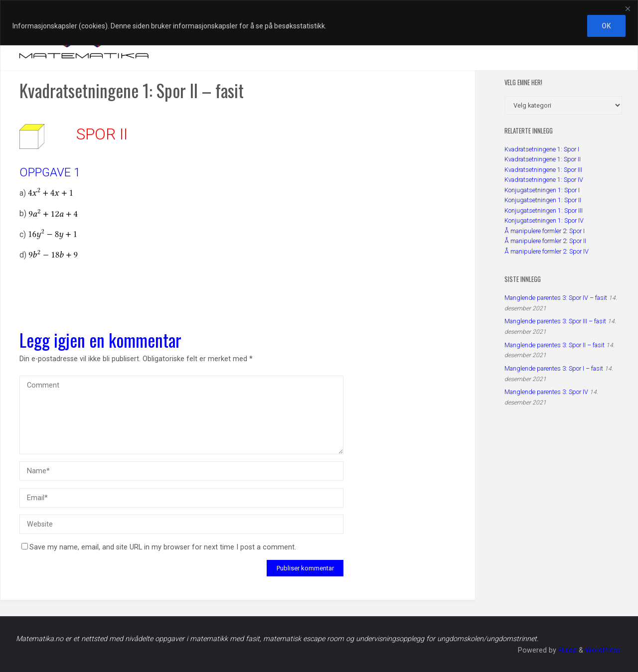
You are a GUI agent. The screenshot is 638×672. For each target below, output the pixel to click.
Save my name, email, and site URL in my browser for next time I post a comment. (159, 547)
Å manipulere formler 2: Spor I (545, 231)
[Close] (628, 8)
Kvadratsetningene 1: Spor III (543, 170)
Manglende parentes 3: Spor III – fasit (555, 321)
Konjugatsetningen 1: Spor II (543, 200)
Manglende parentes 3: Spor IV (546, 392)
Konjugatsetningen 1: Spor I (542, 190)
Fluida (566, 650)
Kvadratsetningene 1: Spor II (543, 159)
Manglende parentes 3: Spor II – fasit (555, 345)
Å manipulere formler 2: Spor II (545, 241)
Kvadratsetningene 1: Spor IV (544, 180)
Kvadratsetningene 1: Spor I (542, 149)
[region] (319, 23)
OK (606, 26)
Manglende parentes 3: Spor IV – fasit (556, 298)
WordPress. (604, 650)
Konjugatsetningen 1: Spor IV (544, 220)
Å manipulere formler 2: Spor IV (547, 251)
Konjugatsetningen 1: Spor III (544, 210)
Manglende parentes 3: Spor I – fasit (554, 368)
